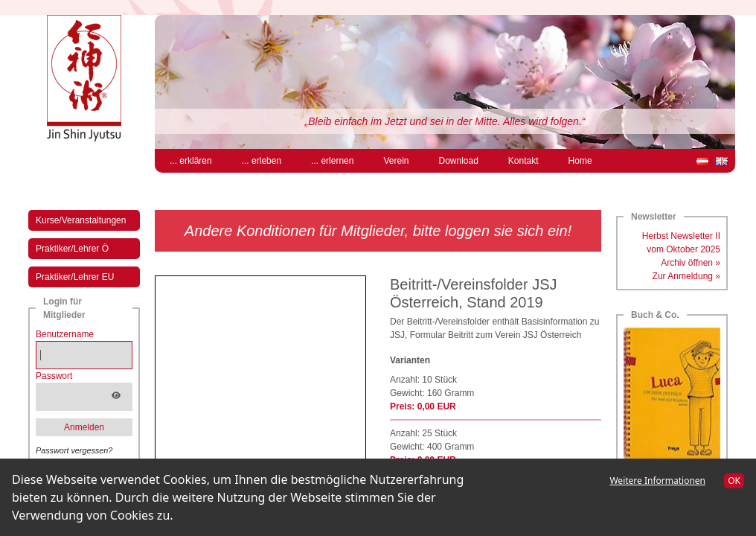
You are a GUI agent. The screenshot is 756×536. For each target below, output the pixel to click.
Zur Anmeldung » (686, 276)
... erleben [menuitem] (262, 161)
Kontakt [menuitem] (523, 161)
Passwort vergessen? (74, 450)
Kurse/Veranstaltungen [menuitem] (81, 220)
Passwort (54, 376)
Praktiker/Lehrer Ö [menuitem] (72, 249)
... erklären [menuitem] (191, 161)
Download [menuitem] (458, 161)
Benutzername (65, 334)
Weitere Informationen (657, 481)
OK (734, 481)
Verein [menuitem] (396, 161)
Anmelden (84, 427)
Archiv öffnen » (691, 263)
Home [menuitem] (580, 161)
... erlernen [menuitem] (332, 161)
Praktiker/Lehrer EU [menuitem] (75, 277)
